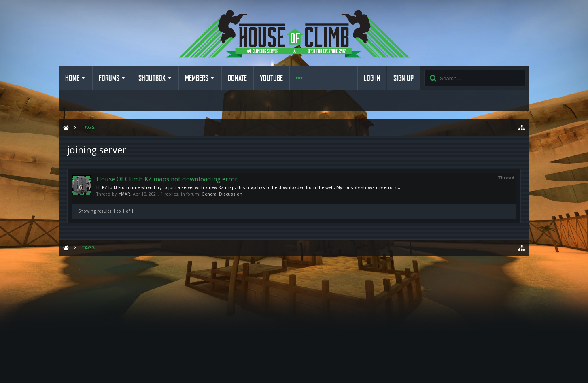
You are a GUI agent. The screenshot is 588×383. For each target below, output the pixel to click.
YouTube (271, 78)
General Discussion (222, 194)
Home (72, 78)
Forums (109, 78)
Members (197, 78)
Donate (237, 78)
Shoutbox (152, 78)
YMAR (125, 194)
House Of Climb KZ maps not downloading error (167, 179)
